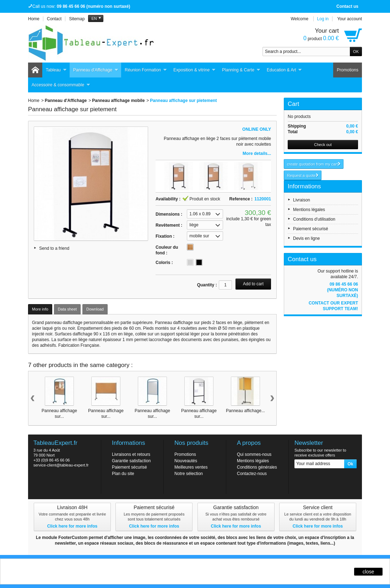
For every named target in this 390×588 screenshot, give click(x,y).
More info (40, 309)
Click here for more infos (72, 526)
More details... (257, 153)
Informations (304, 186)
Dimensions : (169, 214)
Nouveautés (186, 461)
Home (34, 101)
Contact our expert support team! (333, 306)
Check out (323, 145)
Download (95, 309)
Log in (323, 19)
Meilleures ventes (191, 467)
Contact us (347, 6)
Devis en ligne (306, 238)
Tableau (56, 70)
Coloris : (164, 263)
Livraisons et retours (131, 454)
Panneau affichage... (245, 411)
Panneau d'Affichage (96, 70)
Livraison (302, 200)
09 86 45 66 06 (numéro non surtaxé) (343, 290)
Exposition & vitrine (194, 70)
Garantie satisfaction (131, 461)
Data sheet (67, 309)
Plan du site (123, 474)
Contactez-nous (252, 474)
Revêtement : (169, 225)
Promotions (348, 70)
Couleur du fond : (167, 250)
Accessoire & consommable (61, 85)
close (369, 572)
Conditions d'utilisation (314, 219)
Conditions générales (257, 467)
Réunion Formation (146, 70)
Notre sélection (189, 474)
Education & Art (285, 70)
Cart (293, 104)
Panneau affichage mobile (118, 101)
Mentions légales (309, 210)
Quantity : (207, 285)
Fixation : (165, 236)
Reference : (241, 199)
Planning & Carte (241, 70)
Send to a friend (54, 248)
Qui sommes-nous (254, 454)
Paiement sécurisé (311, 229)
